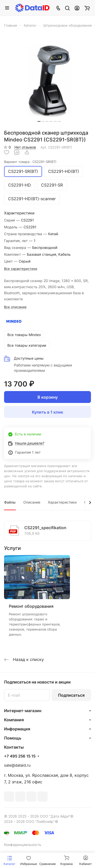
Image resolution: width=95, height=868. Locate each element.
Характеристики (62, 502)
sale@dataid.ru (17, 765)
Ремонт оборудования (31, 606)
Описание (32, 502)
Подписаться (71, 695)
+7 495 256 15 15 (20, 756)
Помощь (13, 738)
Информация (17, 729)
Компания (14, 720)
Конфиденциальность (23, 845)
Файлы (10, 502)
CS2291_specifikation (45, 528)
